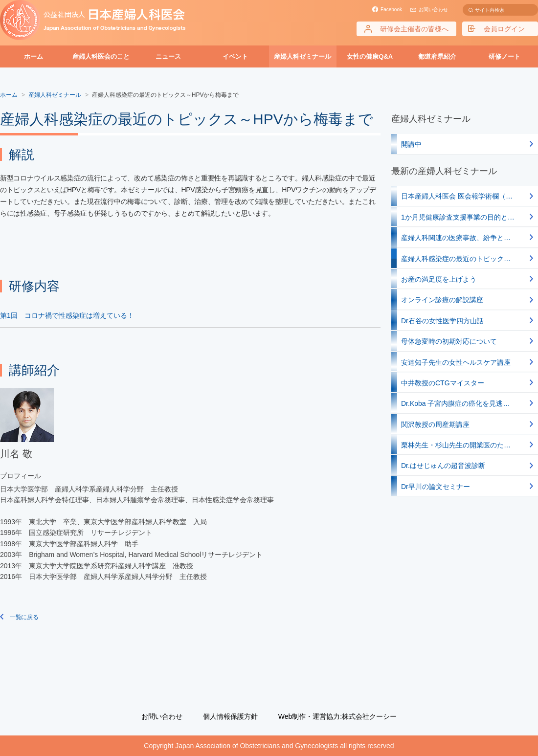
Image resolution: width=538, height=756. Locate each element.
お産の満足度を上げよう (439, 279)
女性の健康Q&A (370, 56)
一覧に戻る (23, 617)
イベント (235, 56)
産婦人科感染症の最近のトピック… (456, 259)
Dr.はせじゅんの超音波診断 (443, 466)
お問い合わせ (433, 10)
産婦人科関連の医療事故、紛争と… (456, 238)
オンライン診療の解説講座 (442, 300)
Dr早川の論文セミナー (436, 487)
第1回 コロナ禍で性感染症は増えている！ (67, 315)
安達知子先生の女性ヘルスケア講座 (456, 362)
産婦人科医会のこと (101, 56)
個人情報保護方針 (230, 716)
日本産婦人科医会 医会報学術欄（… (457, 196)
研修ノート (504, 56)
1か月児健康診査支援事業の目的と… (458, 217)
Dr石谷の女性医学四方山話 (442, 321)
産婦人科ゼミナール (303, 56)
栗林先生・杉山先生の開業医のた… (456, 445)
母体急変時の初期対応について (449, 341)
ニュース (168, 56)
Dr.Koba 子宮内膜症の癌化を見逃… (455, 403)
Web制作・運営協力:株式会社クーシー (337, 716)
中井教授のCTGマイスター (443, 383)
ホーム (34, 56)
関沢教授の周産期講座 (435, 424)
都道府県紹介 (437, 56)
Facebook (391, 10)
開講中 (411, 144)
